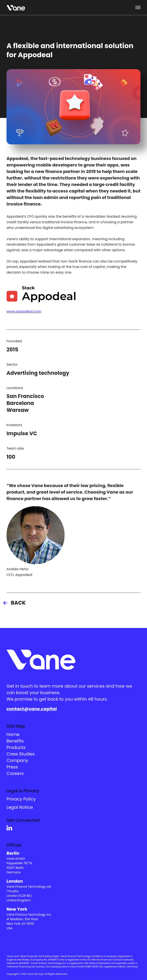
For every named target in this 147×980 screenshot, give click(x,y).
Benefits (15, 741)
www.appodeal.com (24, 311)
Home (13, 734)
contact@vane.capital (32, 709)
